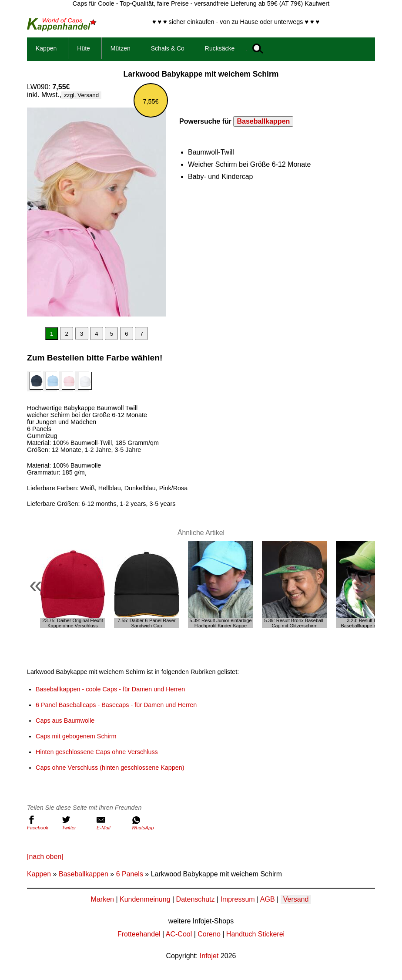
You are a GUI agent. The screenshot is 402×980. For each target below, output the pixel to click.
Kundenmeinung (145, 899)
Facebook (42, 823)
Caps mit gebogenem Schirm (76, 736)
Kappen (46, 48)
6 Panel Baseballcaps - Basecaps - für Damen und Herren (116, 705)
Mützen (121, 48)
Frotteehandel (139, 934)
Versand (296, 899)
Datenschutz (196, 899)
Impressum (238, 899)
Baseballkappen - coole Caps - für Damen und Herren (110, 689)
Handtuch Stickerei (255, 934)
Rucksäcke (220, 48)
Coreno (209, 934)
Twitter (77, 823)
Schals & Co (168, 48)
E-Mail (112, 823)
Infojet (209, 956)
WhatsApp (147, 823)
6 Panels (130, 874)
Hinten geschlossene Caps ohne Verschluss (97, 752)
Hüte (84, 48)
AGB (268, 899)
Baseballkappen (263, 121)
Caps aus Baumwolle (65, 721)
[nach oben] (45, 857)
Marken (102, 899)
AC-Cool (179, 934)
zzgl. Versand (81, 95)
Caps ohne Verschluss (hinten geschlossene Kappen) (110, 768)
